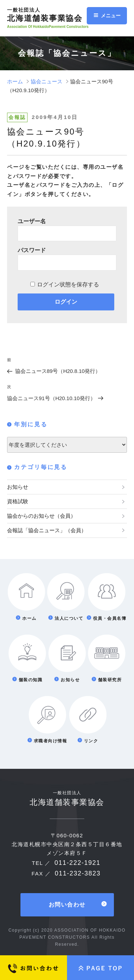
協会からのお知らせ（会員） (41, 516)
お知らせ (18, 487)
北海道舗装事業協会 (51, 15)
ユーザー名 (32, 221)
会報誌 (17, 117)
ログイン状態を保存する (68, 284)
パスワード (32, 250)
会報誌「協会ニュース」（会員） (47, 530)
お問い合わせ (67, 905)
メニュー (107, 16)
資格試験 (18, 501)
